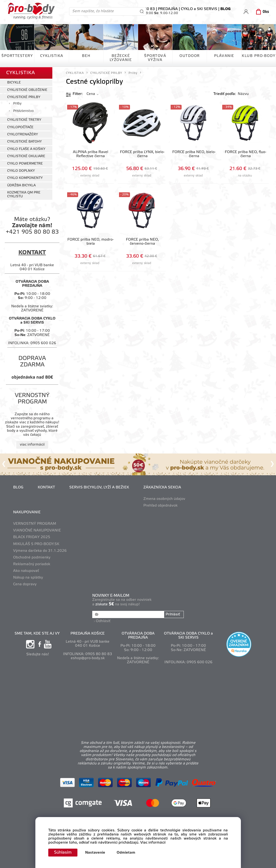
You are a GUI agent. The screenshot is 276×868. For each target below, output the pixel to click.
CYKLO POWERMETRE (25, 163)
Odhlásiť (103, 620)
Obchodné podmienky (32, 557)
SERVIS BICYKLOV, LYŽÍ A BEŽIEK (99, 487)
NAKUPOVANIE (27, 512)
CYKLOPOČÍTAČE (20, 127)
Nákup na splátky (28, 577)
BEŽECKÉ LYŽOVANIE (121, 58)
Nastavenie (96, 853)
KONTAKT (46, 487)
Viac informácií (153, 843)
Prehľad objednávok (160, 505)
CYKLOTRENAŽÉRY (23, 134)
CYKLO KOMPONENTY (25, 178)
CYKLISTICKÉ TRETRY (24, 119)
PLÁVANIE (224, 56)
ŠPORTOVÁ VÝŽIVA (155, 58)
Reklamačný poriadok (32, 564)
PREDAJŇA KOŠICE (88, 633)
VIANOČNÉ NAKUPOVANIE (37, 530)
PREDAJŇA (168, 9)
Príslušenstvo (23, 111)
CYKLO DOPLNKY (21, 170)
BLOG (18, 487)
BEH (86, 56)
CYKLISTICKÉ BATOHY (24, 141)
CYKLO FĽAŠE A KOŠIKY (26, 149)
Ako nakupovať (26, 570)
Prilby (17, 103)
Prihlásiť (173, 614)
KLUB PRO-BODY (259, 56)
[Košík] (262, 12)
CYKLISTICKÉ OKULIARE (26, 156)
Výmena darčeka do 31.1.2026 (40, 550)
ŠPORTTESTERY (17, 56)
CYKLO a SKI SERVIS (199, 9)
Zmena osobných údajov (164, 498)
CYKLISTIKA (52, 56)
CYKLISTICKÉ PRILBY (24, 97)
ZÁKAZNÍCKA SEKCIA (162, 487)
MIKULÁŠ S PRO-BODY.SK (36, 543)
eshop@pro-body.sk (88, 657)
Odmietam (127, 853)
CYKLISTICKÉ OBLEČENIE (27, 89)
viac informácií (32, 444)
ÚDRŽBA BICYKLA (21, 185)
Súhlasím (63, 852)
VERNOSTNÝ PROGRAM (35, 523)
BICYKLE (14, 82)
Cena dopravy (25, 584)
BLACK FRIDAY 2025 (32, 537)
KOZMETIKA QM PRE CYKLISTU (24, 194)
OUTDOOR (190, 56)
